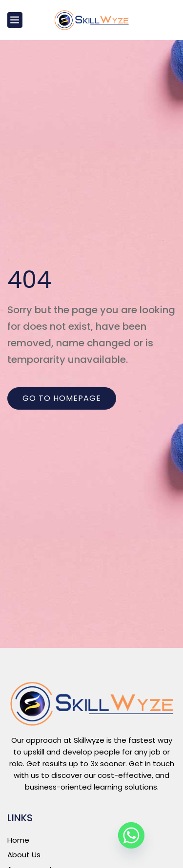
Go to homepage (62, 398)
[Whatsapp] (131, 835)
